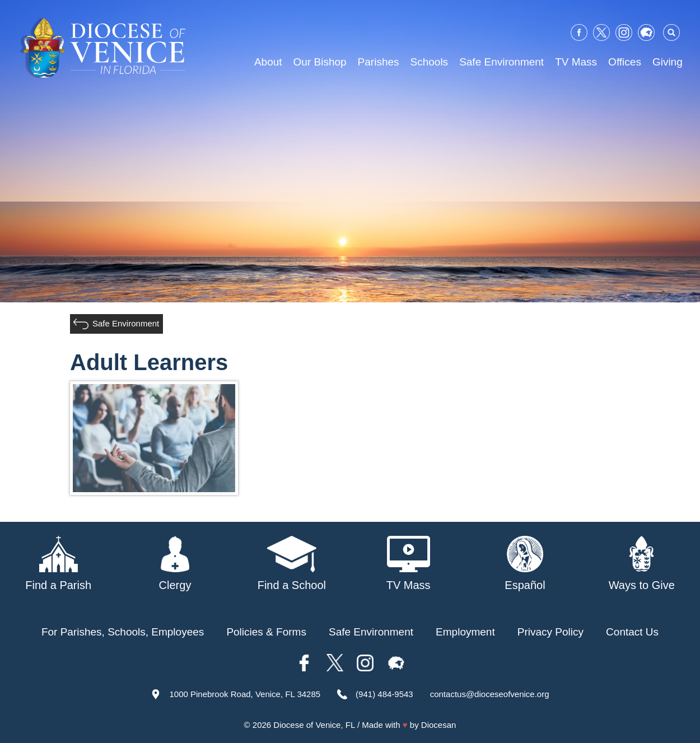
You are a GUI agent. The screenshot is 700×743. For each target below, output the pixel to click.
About (268, 62)
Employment (465, 632)
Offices (625, 62)
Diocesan (439, 725)
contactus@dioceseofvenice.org (490, 694)
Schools (430, 62)
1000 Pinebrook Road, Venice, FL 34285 (245, 694)
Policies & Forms (266, 632)
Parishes (379, 62)
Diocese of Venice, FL (314, 725)
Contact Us (632, 632)
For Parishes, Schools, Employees (123, 632)
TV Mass (576, 62)
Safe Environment (501, 62)
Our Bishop (320, 62)
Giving (668, 62)
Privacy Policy (550, 632)
